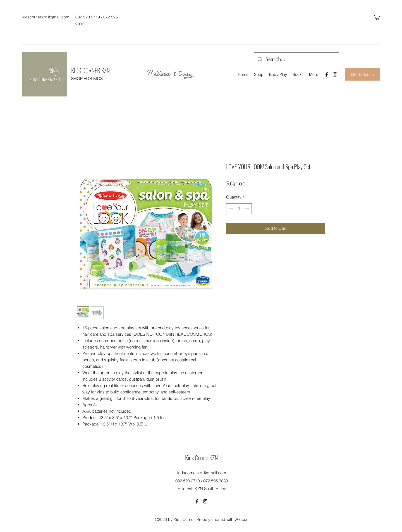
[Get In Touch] (362, 74)
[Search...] (296, 59)
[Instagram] (335, 74)
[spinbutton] (239, 209)
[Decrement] (231, 209)
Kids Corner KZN (201, 458)
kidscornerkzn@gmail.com (46, 17)
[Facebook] (327, 74)
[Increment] (247, 209)
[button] (377, 17)
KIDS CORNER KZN (90, 70)
